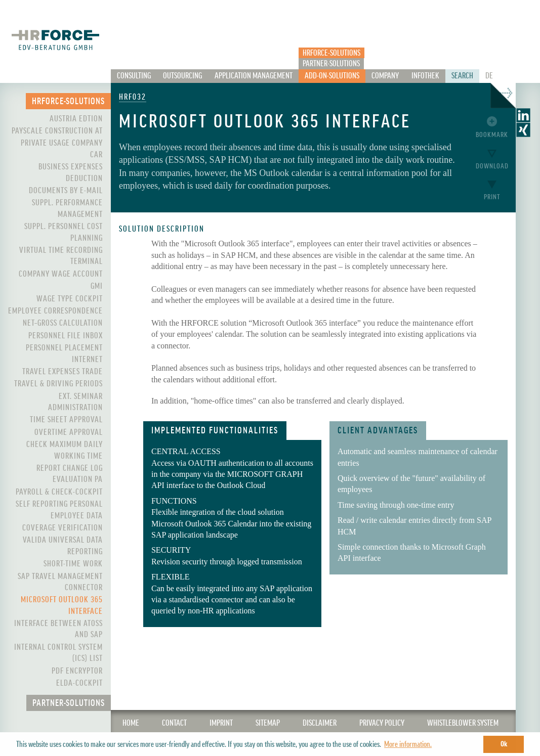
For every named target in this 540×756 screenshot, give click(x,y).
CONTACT (174, 723)
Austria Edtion (76, 119)
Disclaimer (320, 723)
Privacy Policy (382, 723)
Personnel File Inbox (66, 336)
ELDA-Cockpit (79, 683)
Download (492, 166)
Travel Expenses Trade (63, 372)
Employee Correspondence (55, 311)
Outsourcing (182, 76)
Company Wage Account (61, 274)
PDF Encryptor (77, 671)
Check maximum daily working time (65, 450)
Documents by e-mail (66, 191)
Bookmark (492, 135)
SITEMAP (268, 723)
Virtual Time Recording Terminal (61, 256)
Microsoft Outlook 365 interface (62, 605)
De (489, 76)
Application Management (254, 76)
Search (462, 76)
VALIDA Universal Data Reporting (63, 546)
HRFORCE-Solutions (331, 53)
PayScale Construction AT (57, 131)
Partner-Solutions (331, 64)
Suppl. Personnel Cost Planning (64, 232)
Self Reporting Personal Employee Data (59, 510)
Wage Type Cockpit (70, 299)
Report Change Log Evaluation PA (70, 474)
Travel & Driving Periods (58, 384)
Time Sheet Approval (66, 420)
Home (131, 723)
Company (385, 76)
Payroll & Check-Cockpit (59, 492)
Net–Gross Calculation (63, 323)
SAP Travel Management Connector (60, 582)
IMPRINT (221, 723)
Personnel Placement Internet (64, 353)
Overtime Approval (69, 432)
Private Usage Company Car (62, 149)
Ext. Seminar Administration (75, 402)
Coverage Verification (63, 528)
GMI (97, 286)
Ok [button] (504, 744)
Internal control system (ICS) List (58, 653)
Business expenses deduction (71, 172)
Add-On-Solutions (332, 76)
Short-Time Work (73, 564)
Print (492, 197)
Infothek (425, 76)
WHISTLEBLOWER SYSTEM (463, 723)
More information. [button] (408, 744)
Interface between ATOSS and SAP (58, 629)
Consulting (134, 76)
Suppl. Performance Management (67, 208)
